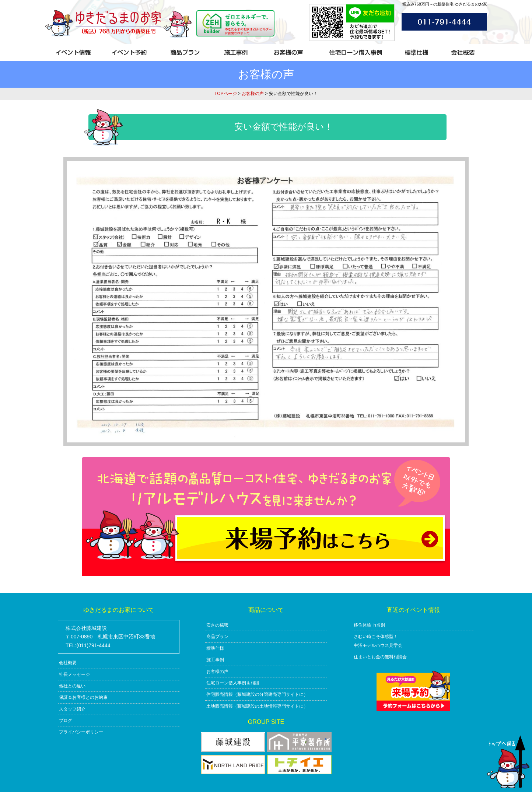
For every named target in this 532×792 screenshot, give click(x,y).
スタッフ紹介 (72, 709)
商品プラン (217, 637)
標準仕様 (215, 648)
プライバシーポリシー (81, 732)
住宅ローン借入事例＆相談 (233, 683)
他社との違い (72, 686)
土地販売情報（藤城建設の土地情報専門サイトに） (257, 706)
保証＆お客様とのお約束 (83, 697)
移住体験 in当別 (369, 625)
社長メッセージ (74, 674)
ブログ (66, 721)
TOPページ (225, 94)
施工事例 (215, 660)
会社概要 (68, 663)
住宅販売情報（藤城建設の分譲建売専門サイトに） (257, 694)
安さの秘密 (217, 625)
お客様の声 (253, 94)
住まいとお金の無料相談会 (380, 657)
